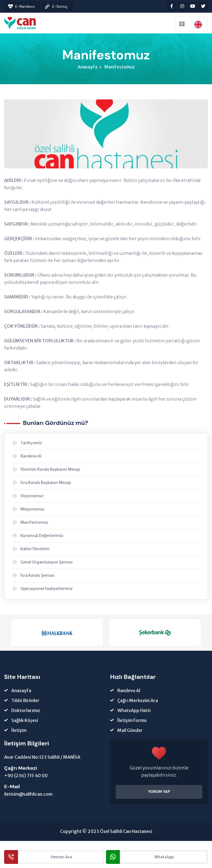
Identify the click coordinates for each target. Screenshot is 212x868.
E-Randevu (25, 6)
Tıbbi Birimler (25, 701)
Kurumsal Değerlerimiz (42, 536)
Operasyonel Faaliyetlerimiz (47, 589)
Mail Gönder (130, 731)
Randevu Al (31, 457)
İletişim (19, 731)
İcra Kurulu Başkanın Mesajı (46, 483)
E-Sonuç (60, 6)
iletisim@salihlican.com (28, 795)
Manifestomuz (120, 67)
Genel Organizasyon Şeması (47, 563)
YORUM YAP (159, 792)
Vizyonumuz (32, 496)
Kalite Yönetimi (35, 549)
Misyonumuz (32, 510)
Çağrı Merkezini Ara (138, 701)
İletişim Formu (132, 721)
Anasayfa (88, 67)
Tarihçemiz (31, 443)
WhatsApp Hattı (134, 711)
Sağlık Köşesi (25, 721)
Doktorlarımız (26, 711)
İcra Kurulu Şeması (37, 576)
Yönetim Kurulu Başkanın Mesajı (50, 470)
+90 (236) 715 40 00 (26, 776)
